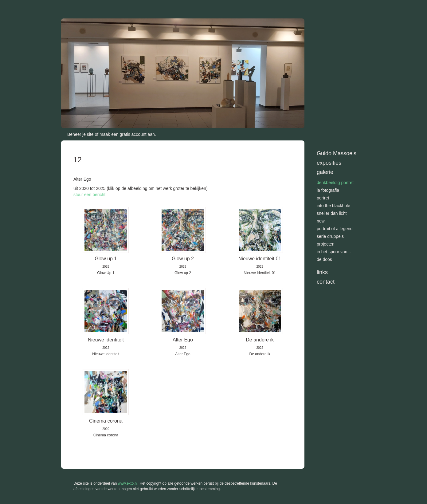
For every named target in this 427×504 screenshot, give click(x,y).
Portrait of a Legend (335, 229)
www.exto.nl (128, 483)
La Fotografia (328, 190)
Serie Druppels (330, 236)
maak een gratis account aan (127, 134)
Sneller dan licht (332, 213)
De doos (324, 259)
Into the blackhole (333, 206)
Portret (323, 198)
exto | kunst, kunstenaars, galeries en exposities (78, 6)
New (321, 221)
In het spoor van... (334, 252)
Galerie (325, 172)
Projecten (326, 244)
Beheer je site (80, 134)
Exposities (329, 163)
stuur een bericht (89, 195)
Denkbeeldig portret (335, 183)
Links (322, 272)
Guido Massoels (337, 153)
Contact (326, 282)
